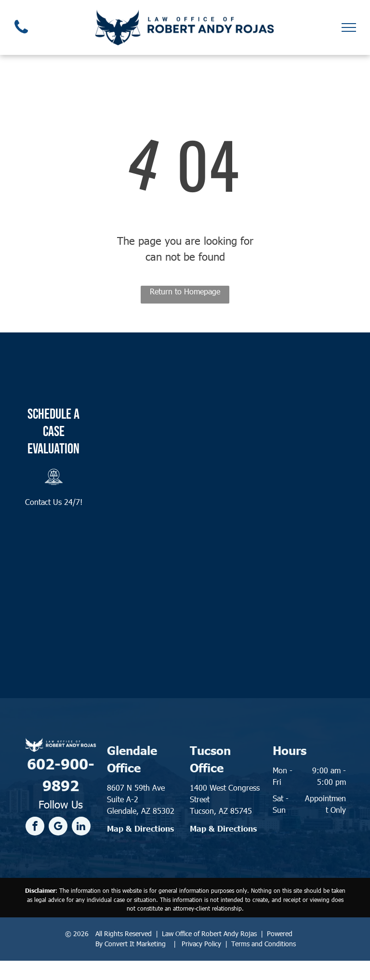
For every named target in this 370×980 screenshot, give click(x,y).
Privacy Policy (201, 944)
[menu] (349, 27)
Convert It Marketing (135, 944)
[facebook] (35, 827)
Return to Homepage (185, 291)
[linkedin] (81, 827)
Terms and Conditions (264, 944)
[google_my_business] (58, 827)
